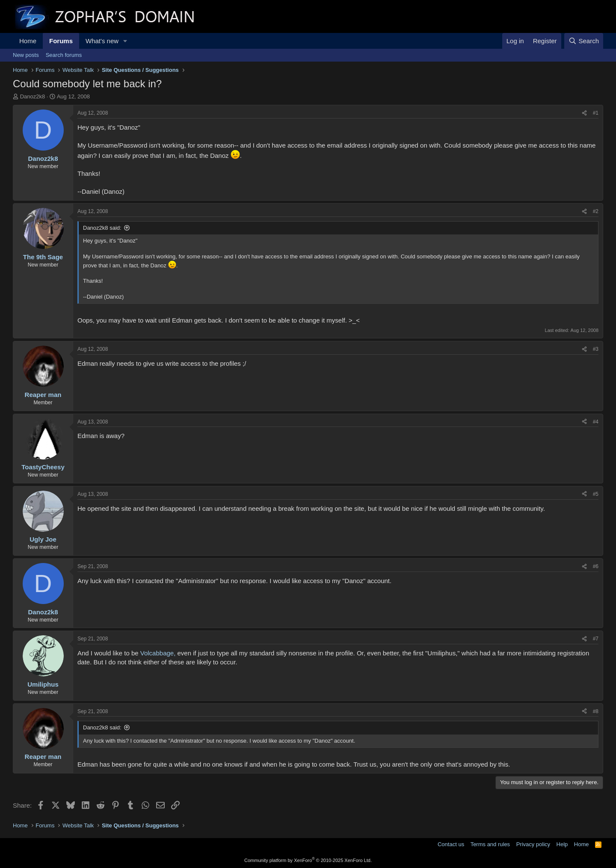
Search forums (64, 55)
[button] (125, 41)
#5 (596, 494)
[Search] (584, 41)
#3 (596, 349)
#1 (596, 113)
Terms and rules (490, 844)
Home (28, 41)
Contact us (451, 844)
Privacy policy (533, 844)
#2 (596, 211)
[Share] (584, 113)
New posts (26, 55)
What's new (102, 41)
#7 (596, 639)
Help (562, 844)
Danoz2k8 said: (102, 228)
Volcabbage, (158, 653)
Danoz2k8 (33, 96)
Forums (61, 41)
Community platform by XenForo (308, 860)
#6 (596, 566)
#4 (596, 422)
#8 (596, 711)
